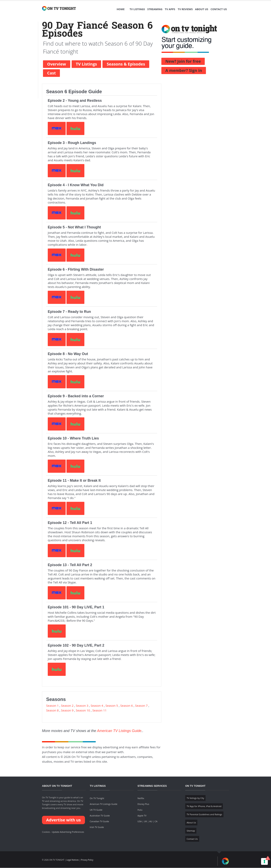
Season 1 (52, 706)
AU (151, 822)
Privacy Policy (87, 860)
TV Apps (170, 9)
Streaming (155, 9)
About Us (202, 9)
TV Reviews (185, 9)
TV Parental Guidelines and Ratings (204, 815)
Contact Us (219, 9)
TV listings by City (195, 798)
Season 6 (127, 706)
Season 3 (82, 706)
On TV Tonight (97, 798)
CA (156, 822)
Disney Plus (143, 804)
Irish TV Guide (97, 827)
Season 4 (97, 706)
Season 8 (52, 710)
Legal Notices (73, 860)
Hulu (140, 810)
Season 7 (141, 706)
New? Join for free (183, 61)
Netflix (141, 798)
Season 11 (99, 710)
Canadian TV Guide (99, 822)
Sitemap (191, 831)
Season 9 (67, 710)
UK (146, 822)
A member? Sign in (184, 71)
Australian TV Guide (100, 816)
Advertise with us (63, 820)
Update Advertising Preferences (68, 832)
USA (140, 822)
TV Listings (137, 9)
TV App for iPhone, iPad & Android (204, 806)
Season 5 (112, 706)
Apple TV (142, 816)
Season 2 (67, 706)
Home (121, 9)
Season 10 (83, 710)
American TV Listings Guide (119, 731)
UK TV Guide (96, 810)
